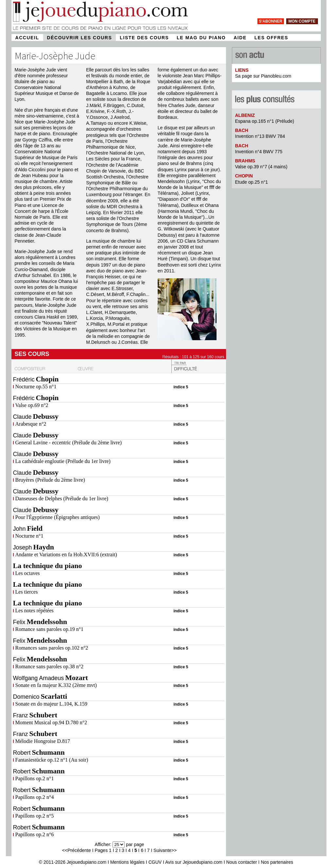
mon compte (302, 21)
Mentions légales (127, 862)
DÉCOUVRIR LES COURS (80, 38)
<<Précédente (77, 850)
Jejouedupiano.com (87, 862)
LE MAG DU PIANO (201, 38)
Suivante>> (165, 850)
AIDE (240, 38)
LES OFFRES (271, 38)
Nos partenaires (277, 862)
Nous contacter (242, 862)
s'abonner (271, 21)
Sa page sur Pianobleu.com (263, 76)
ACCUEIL (27, 38)
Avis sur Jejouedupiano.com (194, 862)
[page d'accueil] (100, 30)
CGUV (155, 862)
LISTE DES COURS (144, 38)
